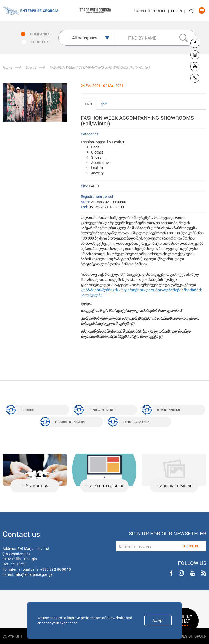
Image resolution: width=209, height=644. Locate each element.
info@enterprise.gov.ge (34, 574)
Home (7, 67)
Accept (158, 620)
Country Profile (150, 11)
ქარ (104, 104)
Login (176, 11)
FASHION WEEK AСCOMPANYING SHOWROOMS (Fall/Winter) (100, 67)
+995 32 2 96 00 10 (56, 569)
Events (31, 67)
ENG (89, 104)
